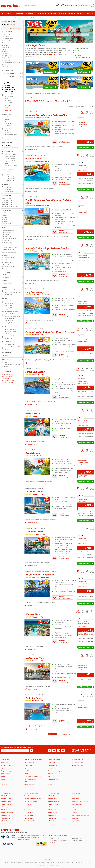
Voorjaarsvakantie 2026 (9, 376)
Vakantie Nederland (6, 804)
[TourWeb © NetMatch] (48, 859)
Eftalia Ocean (75, 799)
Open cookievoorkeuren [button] (55, 765)
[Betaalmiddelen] (8, 844)
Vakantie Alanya (52, 821)
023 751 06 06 (79, 751)
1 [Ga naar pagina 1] (47, 734)
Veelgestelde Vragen (6, 771)
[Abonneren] (31, 750)
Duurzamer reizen (29, 762)
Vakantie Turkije (5, 821)
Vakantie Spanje (5, 818)
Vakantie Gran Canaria (31, 801)
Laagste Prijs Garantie (54, 760)
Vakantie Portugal (6, 815)
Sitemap (50, 785)
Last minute (10, 13)
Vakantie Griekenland (7, 813)
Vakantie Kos (28, 810)
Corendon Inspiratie (30, 779)
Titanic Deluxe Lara (77, 813)
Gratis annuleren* (36, 18)
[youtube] (63, 750)
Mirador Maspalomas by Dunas (80, 815)
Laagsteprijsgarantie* (22, 18)
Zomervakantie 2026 (8, 381)
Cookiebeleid (52, 762)
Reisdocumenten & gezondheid (33, 760)
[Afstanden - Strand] (12, 277)
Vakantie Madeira (53, 810)
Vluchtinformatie (6, 774)
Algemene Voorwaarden (8, 768)
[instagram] (59, 750)
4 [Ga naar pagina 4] (56, 734)
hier (59, 94)
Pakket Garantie (40, 94)
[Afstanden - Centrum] (12, 283)
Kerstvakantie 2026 (8, 374)
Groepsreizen (5, 785)
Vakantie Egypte (5, 807)
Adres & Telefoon (6, 762)
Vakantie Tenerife (29, 818)
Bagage (3, 776)
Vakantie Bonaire (6, 796)
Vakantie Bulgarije (6, 799)
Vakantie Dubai (29, 807)
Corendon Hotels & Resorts (32, 776)
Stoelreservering (29, 765)
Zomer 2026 (19, 13)
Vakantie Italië (52, 818)
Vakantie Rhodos (53, 815)
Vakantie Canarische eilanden (33, 799)
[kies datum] (15, 73)
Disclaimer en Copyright (55, 771)
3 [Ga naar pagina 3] (53, 734)
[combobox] (38, 6)
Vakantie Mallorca (29, 815)
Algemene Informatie (7, 765)
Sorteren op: (72, 107)
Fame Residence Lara (77, 810)
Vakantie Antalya (53, 807)
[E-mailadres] (15, 750)
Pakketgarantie (9, 18)
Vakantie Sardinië (53, 799)
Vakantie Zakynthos (30, 821)
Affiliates (27, 782)
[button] (12, 32)
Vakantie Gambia (6, 810)
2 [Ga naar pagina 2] (50, 734)
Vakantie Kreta (29, 813)
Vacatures (51, 774)
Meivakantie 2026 (7, 379)
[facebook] (50, 750)
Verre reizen (42, 13)
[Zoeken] (52, 6)
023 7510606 (53, 843)
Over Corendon (5, 760)
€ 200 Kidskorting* (50, 54)
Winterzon (62, 13)
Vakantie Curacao (6, 801)
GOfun (26, 774)
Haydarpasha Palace (77, 804)
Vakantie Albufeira (53, 804)
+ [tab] (81, 119)
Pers (49, 776)
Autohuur (4, 782)
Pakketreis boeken (53, 779)
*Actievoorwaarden (30, 785)
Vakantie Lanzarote (53, 801)
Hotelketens (51, 782)
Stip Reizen (28, 771)
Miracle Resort (75, 818)
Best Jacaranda (76, 796)
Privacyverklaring (53, 768)
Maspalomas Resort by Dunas (80, 801)
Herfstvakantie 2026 (8, 383)
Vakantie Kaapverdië (30, 796)
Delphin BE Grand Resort (78, 807)
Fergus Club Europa (77, 821)
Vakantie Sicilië (52, 796)
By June (27, 768)
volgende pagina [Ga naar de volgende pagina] (67, 734)
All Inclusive (52, 13)
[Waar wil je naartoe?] (38, 6)
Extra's (3, 779)
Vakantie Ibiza (28, 804)
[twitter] (54, 750)
